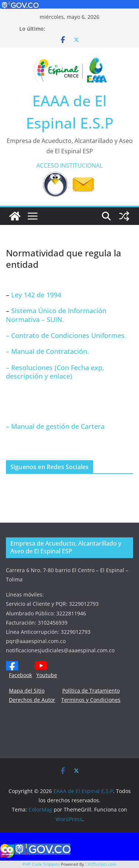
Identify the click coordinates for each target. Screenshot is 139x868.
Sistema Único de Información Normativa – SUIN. (56, 315)
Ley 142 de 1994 (35, 295)
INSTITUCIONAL (81, 165)
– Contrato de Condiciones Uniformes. (66, 335)
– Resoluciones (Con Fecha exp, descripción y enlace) (55, 372)
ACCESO (47, 165)
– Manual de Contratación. (47, 351)
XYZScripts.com (102, 864)
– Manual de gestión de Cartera (55, 426)
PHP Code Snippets (41, 864)
